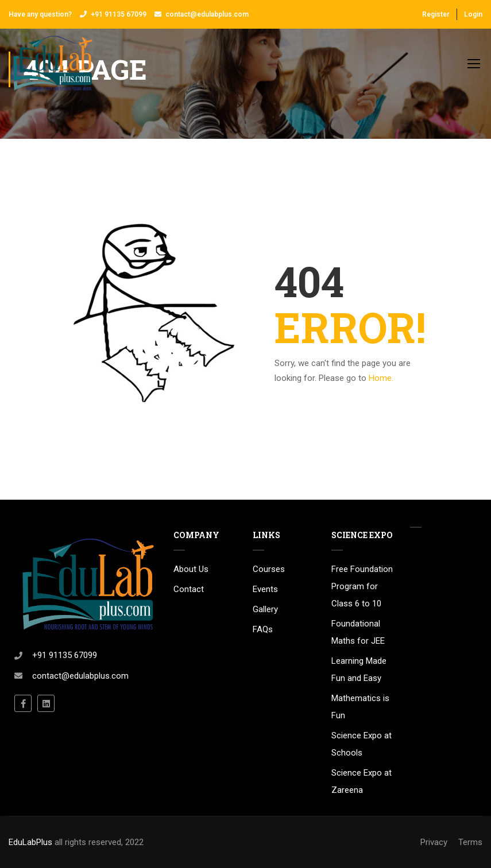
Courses (269, 569)
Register (436, 14)
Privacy (434, 842)
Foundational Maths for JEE (358, 632)
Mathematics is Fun (360, 707)
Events (265, 589)
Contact (189, 589)
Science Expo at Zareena (362, 781)
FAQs (263, 629)
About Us (191, 569)
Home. (381, 378)
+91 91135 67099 (119, 14)
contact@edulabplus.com (207, 14)
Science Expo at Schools (362, 744)
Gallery (265, 609)
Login (473, 14)
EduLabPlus (30, 842)
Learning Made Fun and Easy (359, 670)
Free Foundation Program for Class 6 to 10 (362, 586)
